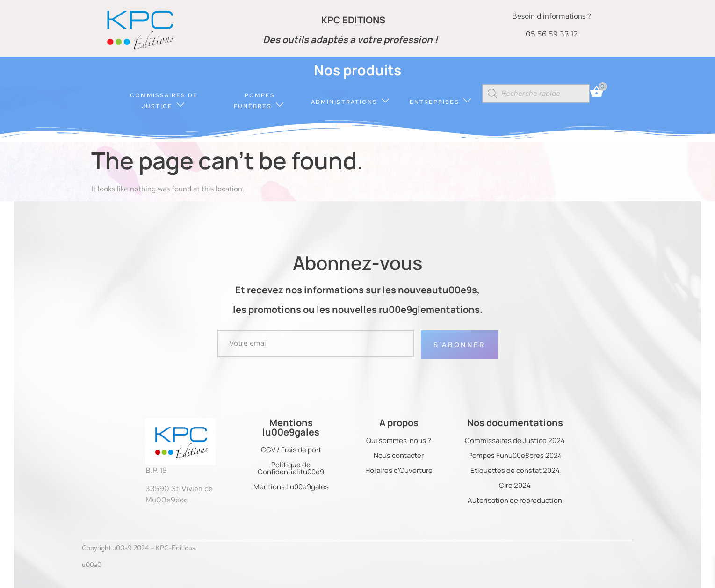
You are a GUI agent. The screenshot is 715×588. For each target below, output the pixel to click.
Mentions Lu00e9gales (291, 487)
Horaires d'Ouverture (399, 470)
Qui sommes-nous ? (399, 440)
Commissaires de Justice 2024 (515, 440)
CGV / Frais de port (291, 450)
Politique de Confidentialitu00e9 (291, 468)
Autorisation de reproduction (515, 500)
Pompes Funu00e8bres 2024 (515, 455)
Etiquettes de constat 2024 (515, 470)
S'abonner (459, 345)
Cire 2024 (515, 485)
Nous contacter (399, 455)
